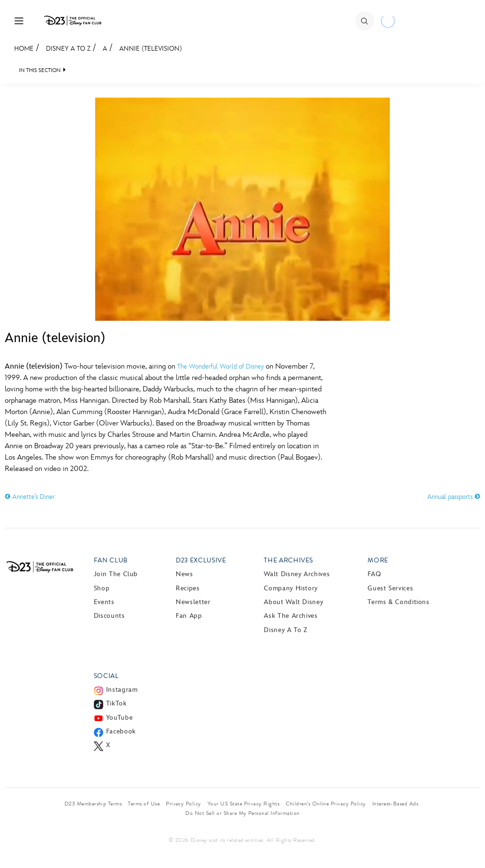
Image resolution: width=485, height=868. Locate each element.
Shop (102, 588)
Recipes (188, 588)
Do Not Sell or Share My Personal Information (242, 813)
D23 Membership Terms (93, 804)
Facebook (121, 731)
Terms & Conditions (399, 602)
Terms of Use (144, 804)
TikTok (117, 703)
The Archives (288, 560)
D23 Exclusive (201, 560)
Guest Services (390, 588)
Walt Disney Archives (297, 574)
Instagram (122, 690)
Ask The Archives (291, 616)
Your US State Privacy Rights (243, 804)
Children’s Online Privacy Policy (326, 804)
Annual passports (454, 497)
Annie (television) (151, 49)
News (184, 574)
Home (24, 49)
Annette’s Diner (30, 497)
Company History (291, 588)
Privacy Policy (184, 804)
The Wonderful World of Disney (220, 366)
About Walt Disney (293, 602)
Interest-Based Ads (395, 804)
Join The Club (116, 574)
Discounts (109, 616)
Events (104, 602)
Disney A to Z (68, 49)
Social (106, 676)
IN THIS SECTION (40, 70)
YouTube (119, 718)
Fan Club (111, 560)
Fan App (189, 616)
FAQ (374, 574)
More (378, 560)
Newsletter (193, 602)
